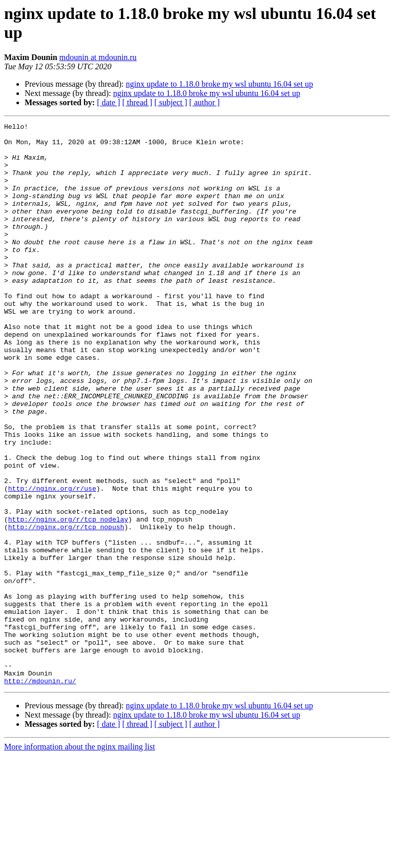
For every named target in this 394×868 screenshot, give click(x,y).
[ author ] (205, 102)
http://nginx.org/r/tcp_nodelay (68, 599)
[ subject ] (171, 102)
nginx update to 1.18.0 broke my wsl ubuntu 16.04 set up (219, 84)
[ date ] (109, 102)
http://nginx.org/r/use (52, 562)
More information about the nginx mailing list (80, 859)
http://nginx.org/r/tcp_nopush (66, 608)
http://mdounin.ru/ (40, 793)
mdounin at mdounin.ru (98, 57)
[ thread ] (137, 102)
